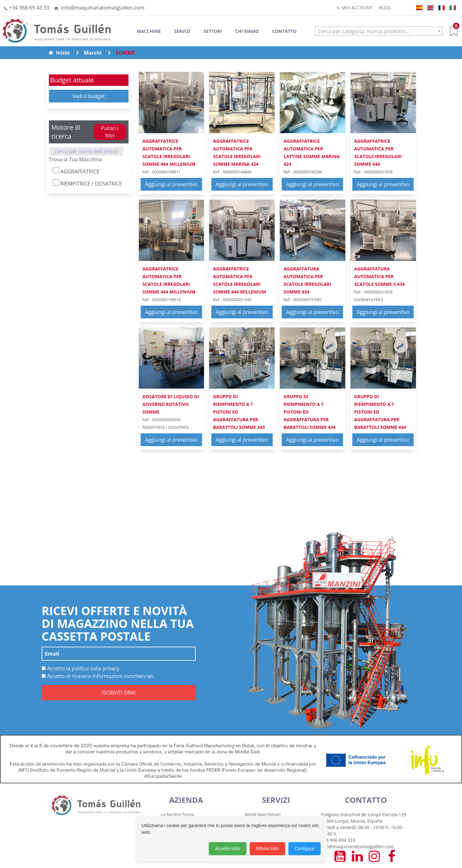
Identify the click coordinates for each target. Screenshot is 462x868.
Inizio (59, 53)
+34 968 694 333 (338, 840)
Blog (385, 8)
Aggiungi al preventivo (172, 184)
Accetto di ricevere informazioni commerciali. (98, 676)
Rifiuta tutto (267, 849)
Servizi (182, 31)
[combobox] (379, 31)
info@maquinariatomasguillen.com (357, 846)
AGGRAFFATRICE (76, 171)
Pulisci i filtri (110, 132)
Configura (305, 849)
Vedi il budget (89, 96)
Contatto (284, 31)
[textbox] (379, 31)
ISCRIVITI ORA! (119, 693)
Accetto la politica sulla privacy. (81, 668)
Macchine (149, 31)
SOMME (125, 53)
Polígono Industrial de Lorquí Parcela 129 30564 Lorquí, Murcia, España (364, 818)
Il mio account (355, 8)
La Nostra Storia (178, 815)
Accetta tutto (228, 849)
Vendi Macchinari (262, 815)
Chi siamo (247, 31)
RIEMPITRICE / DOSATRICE (87, 183)
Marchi (93, 53)
